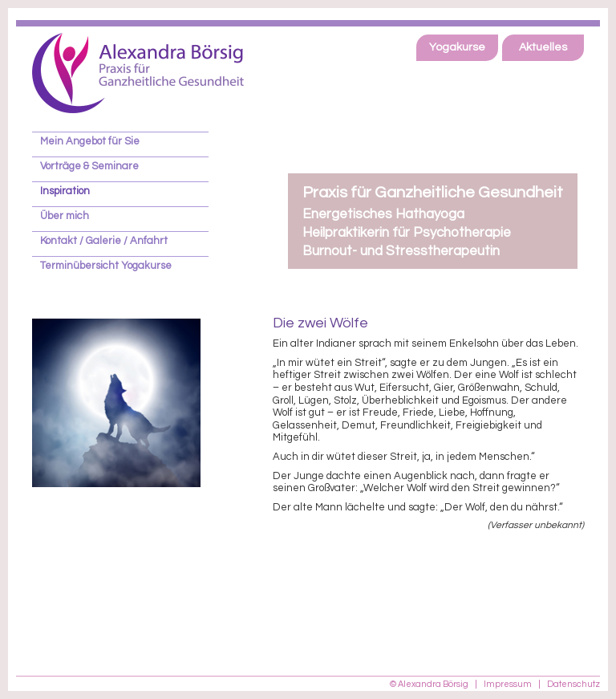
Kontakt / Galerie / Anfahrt (104, 241)
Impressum (508, 684)
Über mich (65, 216)
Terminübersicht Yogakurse (106, 266)
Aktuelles (543, 47)
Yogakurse (457, 47)
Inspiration (65, 191)
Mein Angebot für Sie (90, 141)
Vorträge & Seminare (89, 166)
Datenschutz (573, 684)
